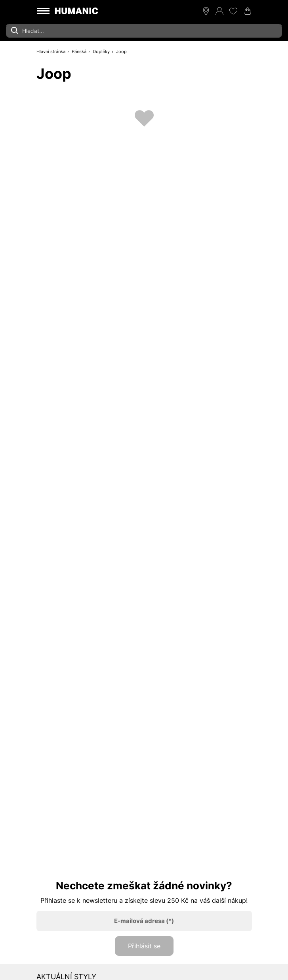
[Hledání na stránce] (144, 31)
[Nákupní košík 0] (248, 11)
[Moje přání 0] (233, 11)
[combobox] (144, 31)
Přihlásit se (144, 946)
